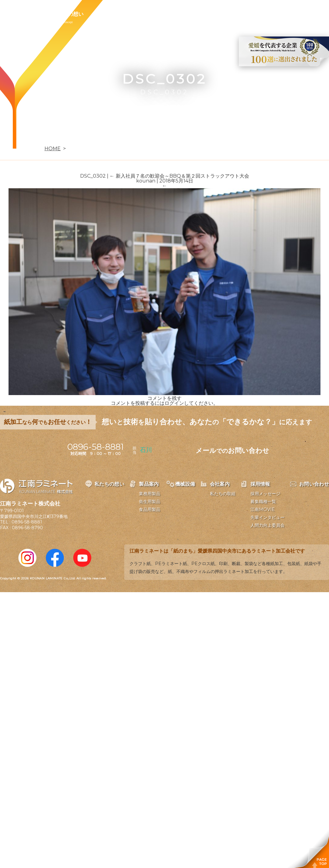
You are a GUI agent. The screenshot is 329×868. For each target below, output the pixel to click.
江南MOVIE (263, 509)
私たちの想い (68, 14)
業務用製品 (150, 494)
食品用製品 (150, 509)
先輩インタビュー (267, 517)
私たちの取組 (223, 494)
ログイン (174, 403)
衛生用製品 (150, 502)
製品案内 (108, 14)
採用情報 (214, 14)
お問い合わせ (255, 14)
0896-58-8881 (27, 522)
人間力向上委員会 (267, 525)
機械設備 (144, 14)
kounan (146, 181)
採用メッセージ (265, 494)
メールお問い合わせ (232, 451)
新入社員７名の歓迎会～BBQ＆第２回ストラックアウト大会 (179, 176)
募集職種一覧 (263, 502)
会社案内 (179, 14)
